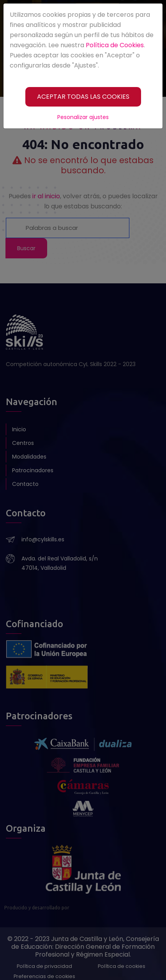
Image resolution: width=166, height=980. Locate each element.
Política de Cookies (115, 45)
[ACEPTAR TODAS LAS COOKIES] (83, 97)
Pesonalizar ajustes (83, 117)
